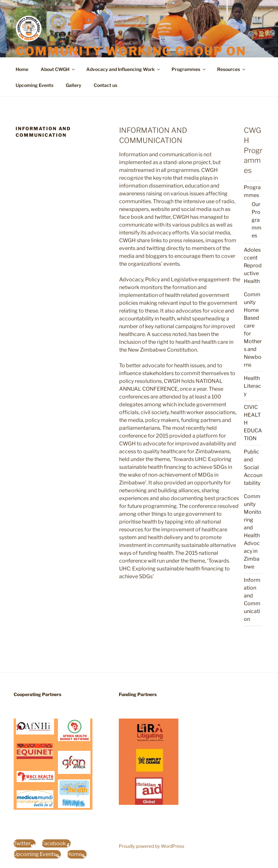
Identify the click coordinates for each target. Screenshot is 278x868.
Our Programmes (257, 220)
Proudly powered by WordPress (152, 846)
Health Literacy (252, 386)
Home (22, 69)
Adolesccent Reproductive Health (253, 266)
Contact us (105, 85)
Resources (232, 69)
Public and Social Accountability (253, 467)
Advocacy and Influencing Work (124, 69)
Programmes (189, 69)
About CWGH (58, 69)
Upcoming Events (35, 85)
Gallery (74, 85)
